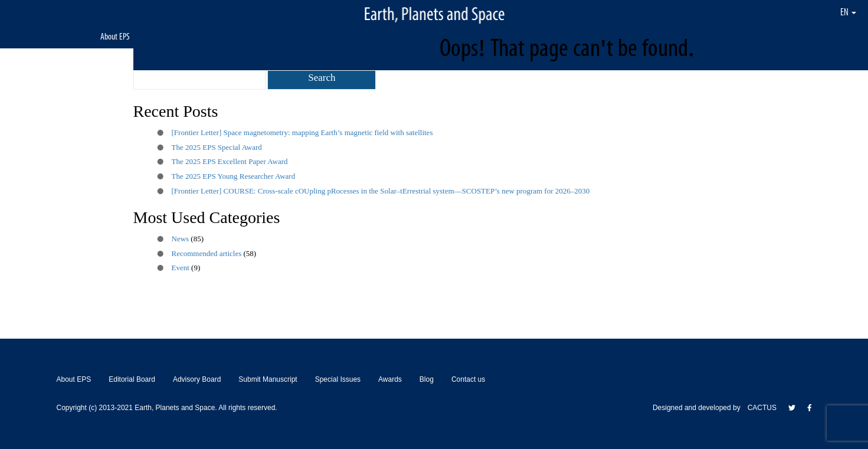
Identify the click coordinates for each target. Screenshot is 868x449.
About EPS (115, 36)
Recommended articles (207, 253)
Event (181, 268)
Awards (390, 379)
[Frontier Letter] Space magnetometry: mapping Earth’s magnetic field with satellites (302, 132)
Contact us (468, 379)
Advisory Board (197, 379)
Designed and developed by (700, 408)
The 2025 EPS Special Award (217, 147)
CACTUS (762, 408)
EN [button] (848, 12)
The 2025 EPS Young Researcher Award (234, 176)
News (181, 239)
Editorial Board (132, 379)
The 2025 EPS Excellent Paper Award (230, 161)
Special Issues (338, 379)
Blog (427, 379)
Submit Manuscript (268, 379)
